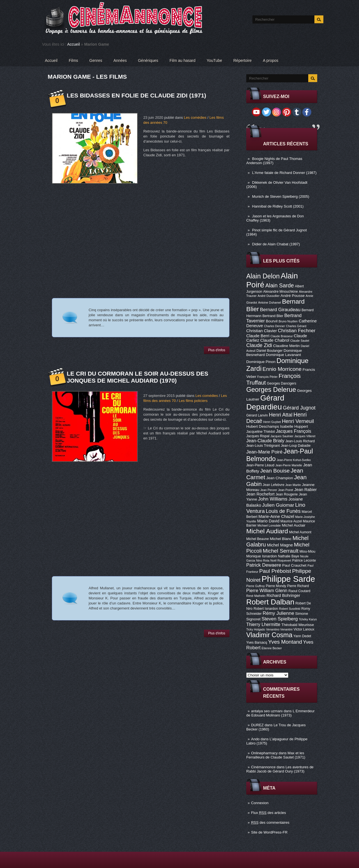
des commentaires (270, 822)
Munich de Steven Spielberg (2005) (281, 196)
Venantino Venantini (279, 629)
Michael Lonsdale (269, 525)
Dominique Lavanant (283, 355)
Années (120, 60)
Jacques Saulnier (282, 436)
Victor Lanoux (304, 629)
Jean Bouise (275, 471)
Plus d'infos (217, 350)
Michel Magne (280, 545)
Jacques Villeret (305, 436)
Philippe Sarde (288, 579)
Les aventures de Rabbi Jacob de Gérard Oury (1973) (280, 769)
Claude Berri (258, 336)
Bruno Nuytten (288, 321)
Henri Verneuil (298, 421)
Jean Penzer (269, 490)
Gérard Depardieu (265, 402)
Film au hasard (182, 60)
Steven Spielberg (280, 619)
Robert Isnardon (266, 609)
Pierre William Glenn (267, 590)
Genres (96, 60)
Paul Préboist (275, 571)
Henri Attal (281, 415)
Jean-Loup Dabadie (296, 446)
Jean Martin (293, 485)
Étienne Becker (272, 648)
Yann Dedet (302, 636)
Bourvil (272, 321)
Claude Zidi (259, 345)
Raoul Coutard (299, 591)
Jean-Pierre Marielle (289, 465)
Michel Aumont (300, 532)
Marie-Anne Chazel (276, 516)
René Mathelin (256, 596)
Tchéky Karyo (308, 619)
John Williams (273, 499)
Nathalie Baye (289, 556)
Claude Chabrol (275, 340)
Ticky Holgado (256, 629)
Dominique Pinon (261, 362)
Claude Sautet (300, 341)
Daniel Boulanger (269, 351)
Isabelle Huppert (294, 426)
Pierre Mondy (276, 586)
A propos (271, 60)
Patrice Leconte (304, 560)
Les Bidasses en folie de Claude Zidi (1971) (136, 95)
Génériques (148, 60)
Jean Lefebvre (274, 485)
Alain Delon (263, 276)
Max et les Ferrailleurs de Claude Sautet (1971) (276, 755)
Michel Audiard (267, 531)
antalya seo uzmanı (267, 711)
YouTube (214, 60)
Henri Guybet (272, 422)
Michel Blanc (281, 539)
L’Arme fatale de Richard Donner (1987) (284, 173)
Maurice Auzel (291, 521)
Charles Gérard (296, 326)
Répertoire (242, 60)
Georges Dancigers (281, 383)
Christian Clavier (262, 331)
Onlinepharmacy (264, 753)
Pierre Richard (298, 586)
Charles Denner (274, 326)
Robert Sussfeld (290, 609)
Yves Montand (285, 642)
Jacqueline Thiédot (261, 432)
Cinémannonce (263, 767)
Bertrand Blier (273, 316)
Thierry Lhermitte (263, 624)
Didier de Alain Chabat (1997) (276, 244)
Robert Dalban (270, 602)
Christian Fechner (297, 331)
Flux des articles (268, 813)
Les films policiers (193, 401)
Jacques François (293, 431)
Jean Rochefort (260, 494)
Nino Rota (263, 560)
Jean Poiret (286, 490)
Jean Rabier (305, 490)
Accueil (74, 44)
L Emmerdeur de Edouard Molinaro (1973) (280, 713)
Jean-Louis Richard (300, 441)
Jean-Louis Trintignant (263, 446)
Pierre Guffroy (256, 586)
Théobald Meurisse (298, 625)
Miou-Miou (308, 551)
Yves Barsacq (257, 643)
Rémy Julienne (278, 613)
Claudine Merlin (286, 346)
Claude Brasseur (281, 336)
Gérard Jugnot (299, 408)
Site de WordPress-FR (269, 832)
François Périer (267, 377)
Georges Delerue (271, 390)
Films (73, 60)
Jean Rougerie (287, 494)
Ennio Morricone (282, 369)
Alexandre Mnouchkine (280, 292)
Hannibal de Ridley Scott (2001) (278, 206)
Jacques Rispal (258, 436)
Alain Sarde (280, 285)
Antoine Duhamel (270, 302)
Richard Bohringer (283, 595)
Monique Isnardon (262, 556)
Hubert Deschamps (263, 426)
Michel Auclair (294, 525)
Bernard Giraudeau (280, 310)
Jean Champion (280, 478)
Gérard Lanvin (257, 415)
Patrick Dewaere (264, 565)
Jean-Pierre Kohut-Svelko (294, 460)
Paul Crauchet (294, 565)
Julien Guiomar (278, 505)
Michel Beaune (257, 539)
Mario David (268, 521)
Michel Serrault (281, 551)
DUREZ (257, 725)
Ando (255, 739)
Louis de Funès (283, 511)
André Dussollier (269, 296)
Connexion (260, 803)
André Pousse (293, 296)
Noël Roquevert (281, 560)
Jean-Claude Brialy (265, 441)
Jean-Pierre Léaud (260, 465)
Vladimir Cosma (269, 635)
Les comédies (195, 117)
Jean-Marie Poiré (264, 452)
